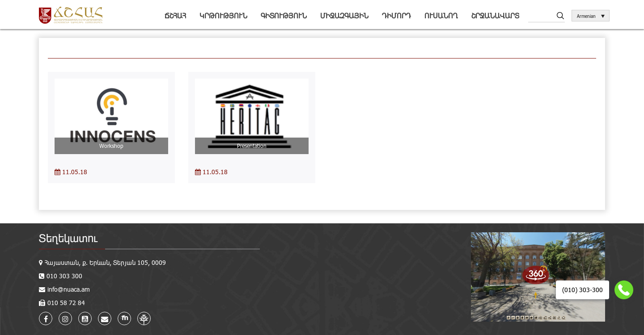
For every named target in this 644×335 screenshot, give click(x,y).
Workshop (111, 146)
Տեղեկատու (68, 238)
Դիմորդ (396, 15)
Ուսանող (441, 15)
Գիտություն (284, 15)
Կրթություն (223, 15)
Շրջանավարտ (495, 15)
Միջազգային (344, 15)
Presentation (252, 146)
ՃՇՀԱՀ (175, 15)
